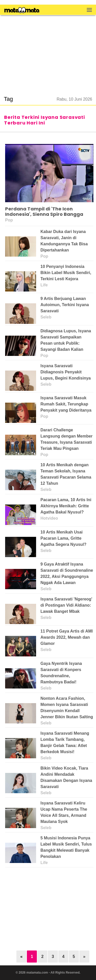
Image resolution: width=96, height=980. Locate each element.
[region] (48, 52)
